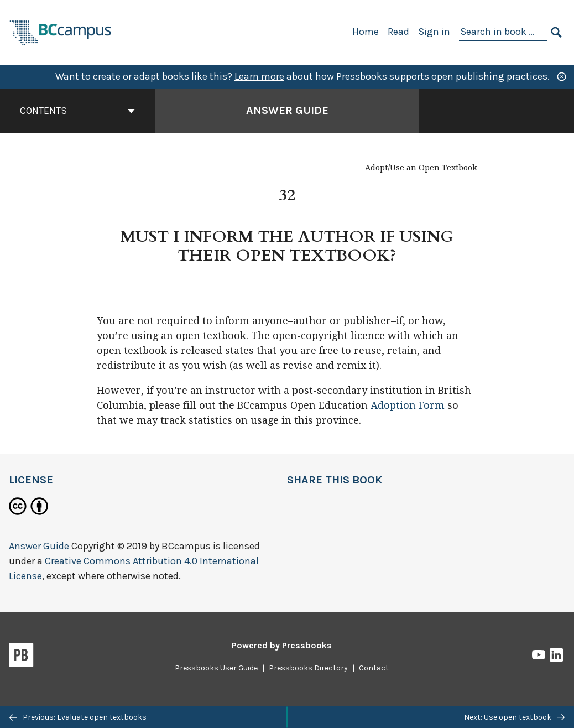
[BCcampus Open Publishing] (61, 31)
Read (398, 32)
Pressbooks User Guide (216, 668)
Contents (77, 111)
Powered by (282, 645)
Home (366, 32)
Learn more (259, 76)
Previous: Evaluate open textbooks (78, 717)
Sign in (434, 32)
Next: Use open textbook (514, 717)
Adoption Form (408, 405)
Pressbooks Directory (308, 668)
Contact (374, 668)
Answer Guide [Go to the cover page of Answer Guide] (287, 110)
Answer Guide (39, 546)
